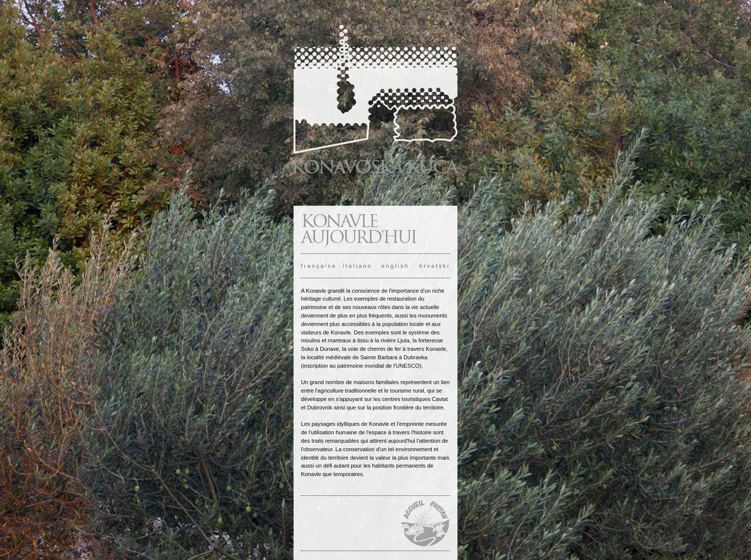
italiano (357, 266)
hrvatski (435, 266)
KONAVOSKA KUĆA (374, 167)
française (319, 266)
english (395, 266)
